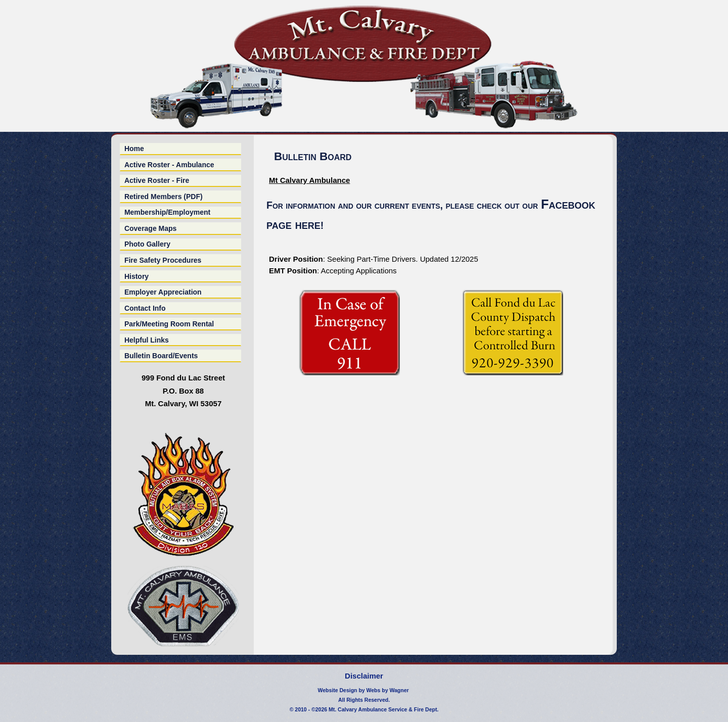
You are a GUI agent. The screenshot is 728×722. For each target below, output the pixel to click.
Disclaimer (364, 676)
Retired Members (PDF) (164, 197)
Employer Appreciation (163, 292)
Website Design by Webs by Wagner (363, 690)
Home (134, 149)
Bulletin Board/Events (161, 356)
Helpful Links (147, 340)
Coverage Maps (150, 228)
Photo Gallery (147, 244)
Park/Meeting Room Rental (169, 324)
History (136, 276)
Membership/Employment (167, 212)
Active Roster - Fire (157, 180)
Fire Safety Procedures (163, 260)
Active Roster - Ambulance (169, 165)
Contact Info (145, 308)
